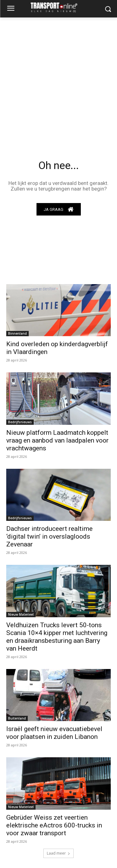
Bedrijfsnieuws (20, 422)
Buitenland (17, 718)
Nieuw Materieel (21, 614)
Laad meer (58, 853)
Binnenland (17, 333)
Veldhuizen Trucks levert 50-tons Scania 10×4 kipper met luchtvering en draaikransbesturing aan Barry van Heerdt (57, 637)
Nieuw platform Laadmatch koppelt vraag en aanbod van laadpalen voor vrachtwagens (57, 440)
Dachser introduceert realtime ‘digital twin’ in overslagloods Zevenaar (49, 536)
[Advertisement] (58, 79)
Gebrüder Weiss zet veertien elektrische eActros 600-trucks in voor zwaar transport (54, 825)
